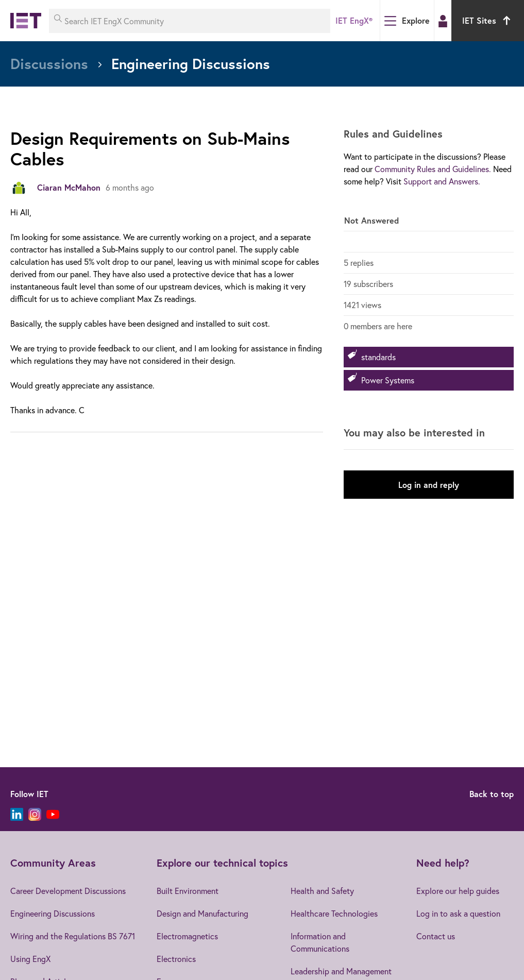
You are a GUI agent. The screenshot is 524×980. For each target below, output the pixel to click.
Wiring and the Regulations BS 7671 (73, 936)
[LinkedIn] (17, 814)
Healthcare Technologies (334, 913)
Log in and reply (429, 485)
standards (378, 357)
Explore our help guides (458, 891)
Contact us (436, 936)
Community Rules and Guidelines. (433, 169)
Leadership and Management (341, 971)
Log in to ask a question (458, 913)
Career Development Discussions (68, 891)
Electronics (176, 959)
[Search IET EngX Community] (190, 21)
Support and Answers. (442, 181)
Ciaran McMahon (69, 187)
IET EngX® (354, 20)
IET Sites (488, 20)
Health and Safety (322, 891)
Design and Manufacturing (202, 913)
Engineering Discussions (53, 913)
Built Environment (188, 891)
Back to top (492, 794)
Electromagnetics (187, 936)
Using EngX (30, 959)
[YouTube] (53, 814)
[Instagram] (35, 814)
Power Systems (388, 380)
